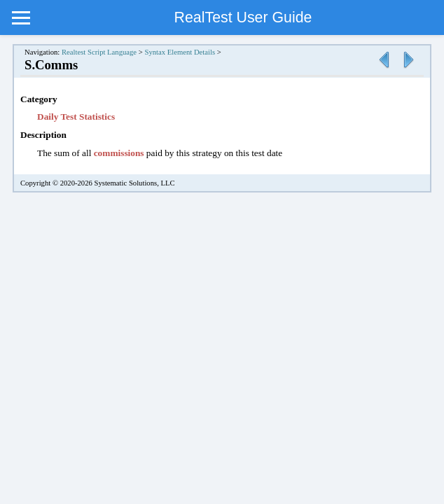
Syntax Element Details (180, 52)
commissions (119, 153)
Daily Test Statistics (76, 117)
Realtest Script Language (99, 52)
